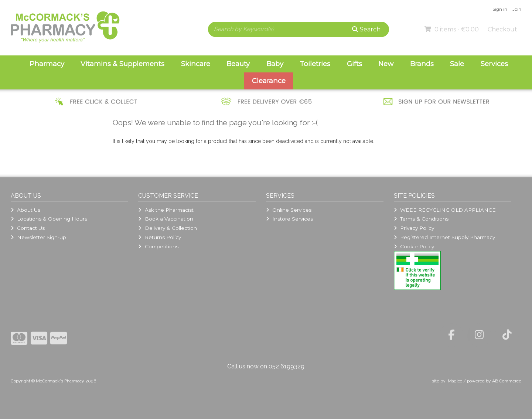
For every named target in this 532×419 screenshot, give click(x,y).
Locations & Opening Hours (49, 219)
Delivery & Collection (167, 228)
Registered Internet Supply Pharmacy (444, 237)
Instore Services (289, 219)
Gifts (354, 64)
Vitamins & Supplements (122, 64)
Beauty (238, 64)
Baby (275, 64)
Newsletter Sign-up (38, 237)
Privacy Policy (414, 228)
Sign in (500, 9)
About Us (25, 210)
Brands (422, 64)
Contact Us (28, 228)
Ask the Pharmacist (166, 210)
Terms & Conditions (421, 219)
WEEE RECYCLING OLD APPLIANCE (445, 210)
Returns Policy (159, 237)
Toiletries (315, 64)
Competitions (158, 246)
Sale (457, 64)
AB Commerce (507, 381)
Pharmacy (47, 64)
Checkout (502, 29)
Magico (455, 381)
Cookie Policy (414, 246)
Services (494, 64)
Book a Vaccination (166, 219)
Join (517, 9)
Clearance (269, 81)
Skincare (196, 64)
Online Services (289, 210)
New (386, 64)
